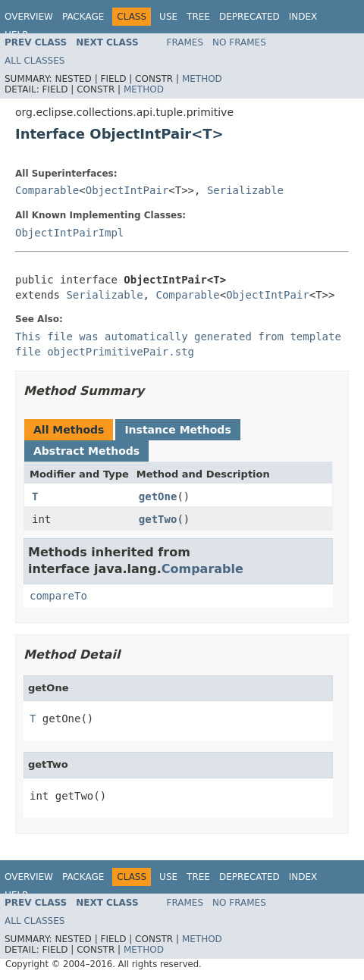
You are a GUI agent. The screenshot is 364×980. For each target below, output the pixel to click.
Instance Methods (177, 430)
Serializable (245, 190)
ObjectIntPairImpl (69, 233)
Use (168, 17)
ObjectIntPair (127, 190)
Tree (198, 17)
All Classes (35, 61)
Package (83, 17)
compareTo (58, 596)
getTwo (158, 519)
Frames (185, 42)
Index (303, 17)
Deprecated (249, 17)
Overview (29, 17)
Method (202, 79)
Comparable (47, 190)
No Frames (239, 42)
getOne (158, 496)
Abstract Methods (86, 451)
